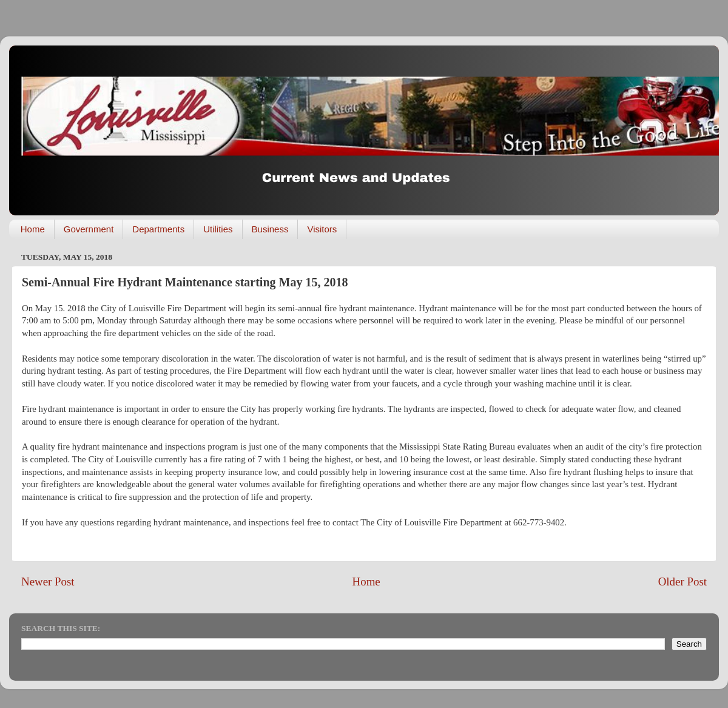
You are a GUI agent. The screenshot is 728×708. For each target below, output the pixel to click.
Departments (158, 229)
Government (89, 229)
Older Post (682, 582)
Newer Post (48, 582)
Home (33, 229)
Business (270, 229)
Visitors (322, 229)
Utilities (218, 229)
